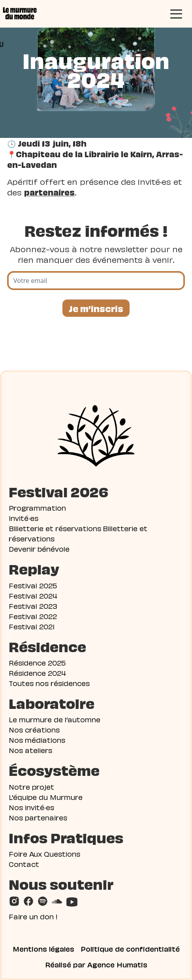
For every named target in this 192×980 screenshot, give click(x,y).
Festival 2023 (33, 605)
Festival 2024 (33, 595)
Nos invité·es (31, 807)
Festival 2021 (32, 626)
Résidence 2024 (37, 672)
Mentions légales (43, 948)
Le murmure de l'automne (55, 719)
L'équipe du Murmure (46, 797)
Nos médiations (37, 739)
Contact (24, 864)
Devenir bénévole (39, 548)
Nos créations (34, 729)
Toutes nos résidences (49, 683)
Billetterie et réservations (55, 528)
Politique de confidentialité (130, 948)
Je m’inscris (96, 308)
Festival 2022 (33, 616)
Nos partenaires (38, 817)
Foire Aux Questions (44, 853)
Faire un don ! (33, 916)
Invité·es (24, 518)
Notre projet (31, 786)
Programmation (37, 507)
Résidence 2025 (37, 662)
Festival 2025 (33, 585)
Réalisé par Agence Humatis (96, 964)
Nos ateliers (30, 750)
